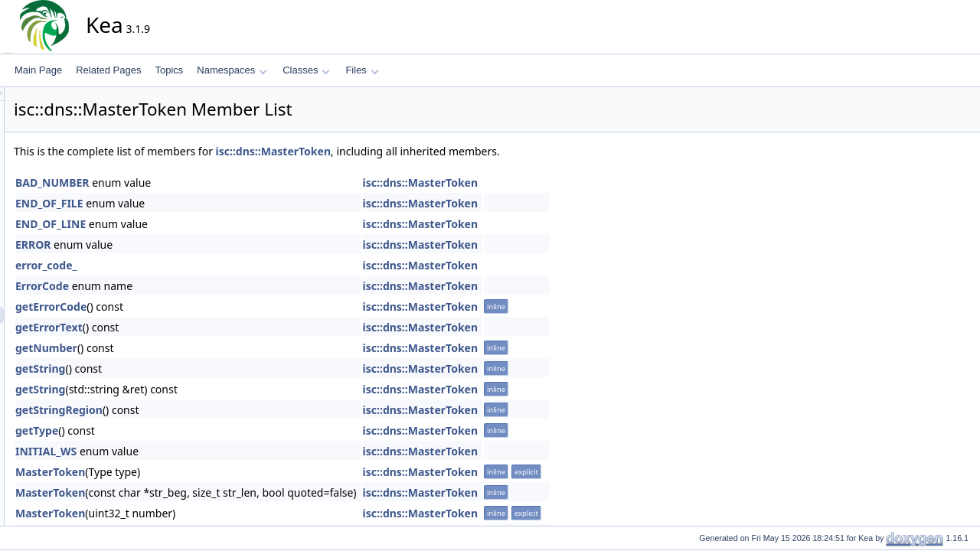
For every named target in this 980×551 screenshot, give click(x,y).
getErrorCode (189, 306)
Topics (169, 70)
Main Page (38, 70)
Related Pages (108, 70)
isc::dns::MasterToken (411, 151)
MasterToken (188, 472)
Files (362, 70)
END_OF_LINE (188, 224)
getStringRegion (197, 410)
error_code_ (184, 265)
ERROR (171, 245)
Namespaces (232, 70)
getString (178, 368)
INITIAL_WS (184, 451)
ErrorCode (180, 286)
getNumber (184, 348)
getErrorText (187, 327)
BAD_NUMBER (190, 183)
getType (175, 430)
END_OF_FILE (187, 203)
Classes (306, 70)
